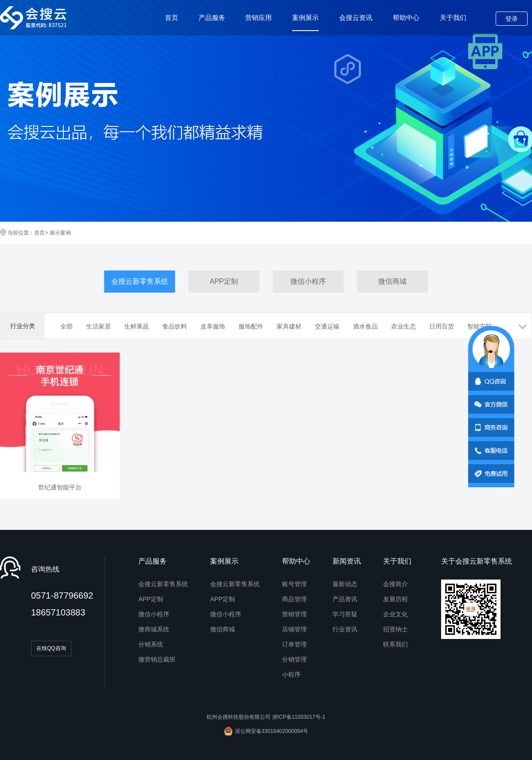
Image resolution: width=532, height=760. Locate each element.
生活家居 (98, 326)
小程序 (291, 674)
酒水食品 (365, 326)
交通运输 (327, 326)
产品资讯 (345, 599)
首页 (172, 18)
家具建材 (289, 326)
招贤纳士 (395, 629)
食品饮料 (175, 326)
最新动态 (345, 584)
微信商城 (392, 281)
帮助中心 (406, 18)
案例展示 (305, 22)
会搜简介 (395, 584)
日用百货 (442, 326)
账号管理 (294, 584)
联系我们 (395, 644)
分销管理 (294, 659)
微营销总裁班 (157, 659)
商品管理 (294, 599)
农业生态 (403, 326)
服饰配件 (251, 326)
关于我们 (453, 18)
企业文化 (395, 614)
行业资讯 (345, 629)
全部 (66, 326)
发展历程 (395, 599)
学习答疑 (345, 614)
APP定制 (224, 281)
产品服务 (212, 18)
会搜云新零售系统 (140, 281)
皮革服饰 (213, 326)
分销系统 (151, 644)
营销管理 (294, 614)
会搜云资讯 (356, 18)
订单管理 (294, 644)
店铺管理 (294, 629)
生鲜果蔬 (137, 326)
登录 (512, 19)
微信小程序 (308, 281)
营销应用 (258, 18)
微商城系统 (154, 629)
